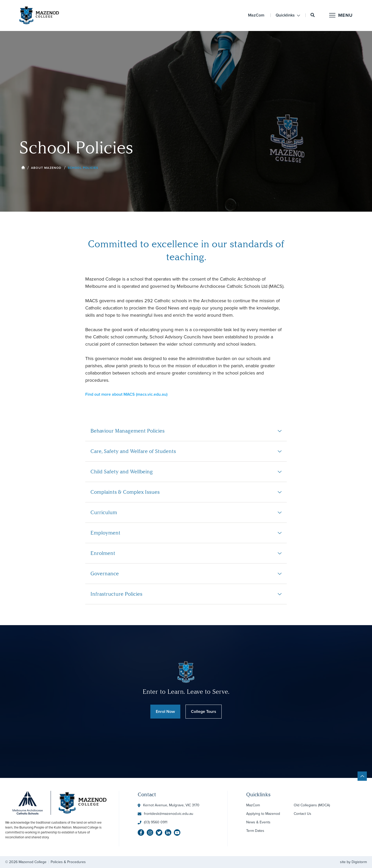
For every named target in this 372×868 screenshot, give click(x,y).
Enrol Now (165, 711)
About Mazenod (46, 168)
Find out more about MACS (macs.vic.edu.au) (126, 394)
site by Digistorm (353, 862)
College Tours (204, 711)
